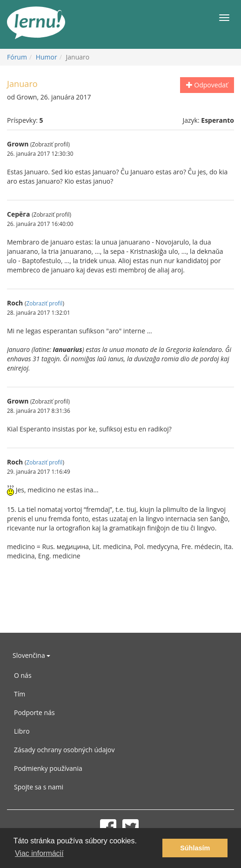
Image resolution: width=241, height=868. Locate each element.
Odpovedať (207, 85)
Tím (20, 694)
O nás (23, 675)
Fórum (17, 57)
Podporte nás (34, 712)
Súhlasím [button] (195, 848)
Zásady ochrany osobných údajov (64, 750)
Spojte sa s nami (39, 787)
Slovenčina (31, 655)
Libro (22, 731)
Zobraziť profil (44, 303)
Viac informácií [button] (39, 853)
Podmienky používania (48, 768)
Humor (47, 57)
